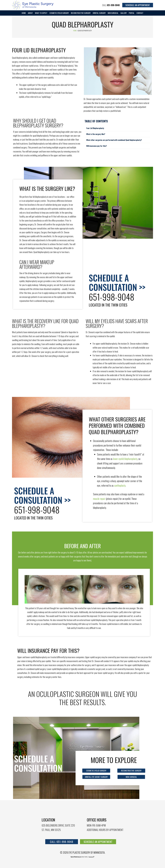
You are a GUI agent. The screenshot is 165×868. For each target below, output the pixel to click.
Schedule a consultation (38, 763)
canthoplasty (120, 485)
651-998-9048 (113, 5)
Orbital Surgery (99, 13)
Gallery (124, 13)
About (30, 13)
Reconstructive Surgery (81, 13)
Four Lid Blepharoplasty (95, 128)
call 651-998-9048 (62, 842)
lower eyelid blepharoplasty (125, 459)
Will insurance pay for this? (97, 146)
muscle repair (99, 499)
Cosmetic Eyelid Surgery (59, 13)
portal (132, 13)
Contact (140, 13)
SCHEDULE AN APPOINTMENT (98, 842)
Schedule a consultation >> (117, 282)
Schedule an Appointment (138, 5)
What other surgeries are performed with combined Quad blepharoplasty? (114, 140)
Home (24, 13)
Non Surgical (113, 13)
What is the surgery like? (96, 134)
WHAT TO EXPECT (41, 13)
